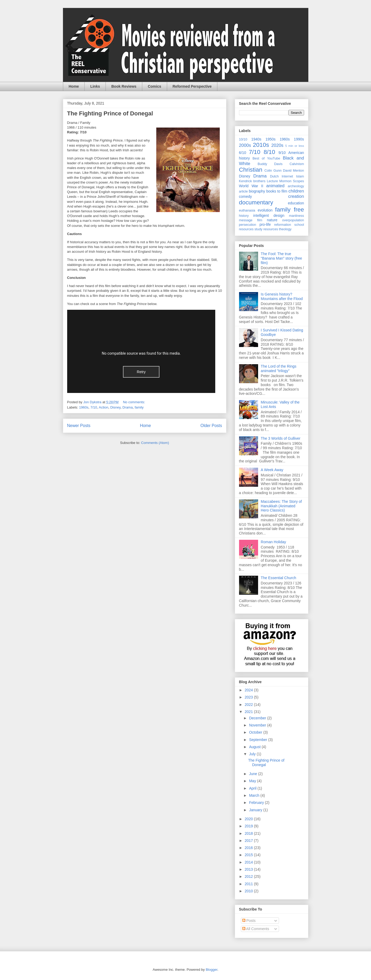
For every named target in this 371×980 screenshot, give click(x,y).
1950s (271, 139)
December (258, 718)
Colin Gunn (273, 171)
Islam (300, 176)
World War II (251, 186)
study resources (266, 229)
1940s (256, 139)
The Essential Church (278, 578)
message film (251, 220)
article (244, 191)
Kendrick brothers (252, 181)
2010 (249, 891)
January (256, 810)
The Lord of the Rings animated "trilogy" (279, 369)
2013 (249, 869)
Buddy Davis (270, 164)
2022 (249, 705)
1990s (299, 139)
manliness (297, 216)
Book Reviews (124, 86)
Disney (115, 407)
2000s (245, 145)
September (259, 740)
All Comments (256, 929)
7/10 (94, 407)
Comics (155, 86)
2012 (249, 876)
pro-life (265, 224)
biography (257, 191)
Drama (128, 407)
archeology (296, 186)
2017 (249, 841)
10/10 (243, 139)
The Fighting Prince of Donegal (110, 113)
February (257, 803)
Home (74, 86)
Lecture (272, 181)
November (258, 725)
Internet (287, 176)
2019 (249, 826)
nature (272, 220)
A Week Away (272, 470)
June (254, 774)
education (296, 203)
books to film (277, 191)
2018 (249, 833)
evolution (265, 210)
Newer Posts (79, 426)
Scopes (299, 181)
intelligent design (269, 215)
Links (95, 86)
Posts (249, 921)
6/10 (243, 153)
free (299, 210)
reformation (283, 225)
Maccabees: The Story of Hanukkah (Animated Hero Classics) (281, 506)
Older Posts (211, 426)
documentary (256, 202)
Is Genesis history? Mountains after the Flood (282, 296)
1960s (84, 407)
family (139, 407)
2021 (249, 712)
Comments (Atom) (155, 443)
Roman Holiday (273, 542)
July (253, 754)
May (253, 781)
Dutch (274, 176)
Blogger (212, 970)
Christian (251, 170)
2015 (249, 855)
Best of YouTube (266, 158)
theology (285, 229)
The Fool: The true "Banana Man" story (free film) (281, 258)
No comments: (134, 402)
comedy (246, 196)
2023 (249, 697)
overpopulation (293, 220)
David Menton (294, 171)
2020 (249, 819)
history (244, 216)
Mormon (285, 181)
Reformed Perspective (192, 86)
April (253, 788)
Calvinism (297, 164)
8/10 (269, 152)
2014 (249, 862)
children (296, 191)
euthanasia (247, 210)
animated (275, 186)
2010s (261, 145)
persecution (248, 225)
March (255, 795)
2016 (249, 848)
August (255, 747)
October (256, 732)
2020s (277, 145)
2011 (249, 884)
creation (296, 196)
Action (104, 407)
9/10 (282, 153)
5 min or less (295, 146)
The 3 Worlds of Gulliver (281, 438)
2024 (249, 690)
